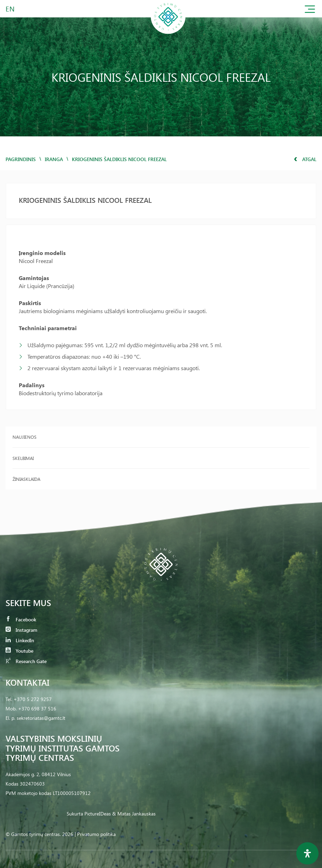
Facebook (21, 619)
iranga (54, 159)
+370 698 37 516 (37, 708)
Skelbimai (23, 458)
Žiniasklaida (26, 479)
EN (10, 9)
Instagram (21, 630)
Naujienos (24, 437)
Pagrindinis (21, 159)
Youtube (19, 651)
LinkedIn (20, 640)
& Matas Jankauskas (134, 814)
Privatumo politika (96, 834)
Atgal (305, 159)
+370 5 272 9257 (33, 699)
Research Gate (26, 661)
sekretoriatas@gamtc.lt (41, 718)
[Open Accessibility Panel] (307, 853)
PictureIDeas (98, 814)
